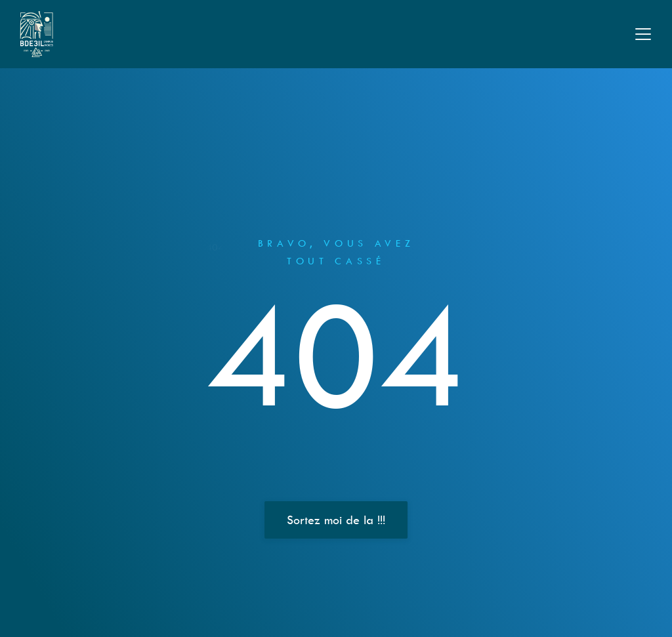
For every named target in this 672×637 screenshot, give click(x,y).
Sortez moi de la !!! (336, 520)
